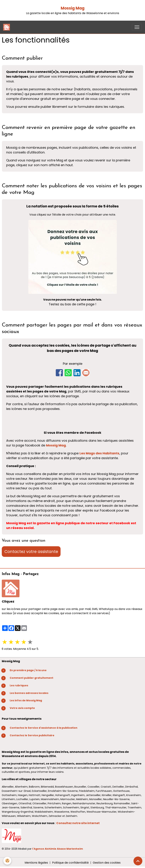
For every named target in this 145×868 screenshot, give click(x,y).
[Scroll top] (138, 861)
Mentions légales (36, 863)
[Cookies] (8, 861)
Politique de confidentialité (70, 863)
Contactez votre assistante (31, 552)
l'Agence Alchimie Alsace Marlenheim (58, 849)
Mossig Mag (73, 8)
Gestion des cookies (107, 863)
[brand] (7, 27)
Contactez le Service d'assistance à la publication (44, 728)
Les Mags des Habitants (99, 453)
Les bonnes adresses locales (29, 693)
